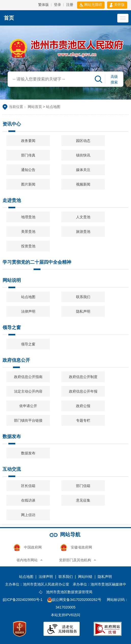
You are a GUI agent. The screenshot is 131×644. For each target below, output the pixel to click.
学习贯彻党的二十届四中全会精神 (37, 264)
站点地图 (28, 297)
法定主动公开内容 (28, 391)
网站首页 (35, 107)
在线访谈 (28, 500)
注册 (70, 5)
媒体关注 (83, 170)
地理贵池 (28, 217)
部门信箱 (83, 486)
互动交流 (12, 471)
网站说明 (12, 283)
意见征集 (83, 500)
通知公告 (28, 170)
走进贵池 (12, 203)
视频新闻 (83, 184)
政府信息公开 (16, 362)
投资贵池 (28, 246)
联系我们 (83, 297)
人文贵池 (83, 217)
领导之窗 (12, 330)
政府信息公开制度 (83, 377)
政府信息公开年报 (83, 391)
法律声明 (28, 311)
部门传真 (28, 155)
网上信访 (28, 515)
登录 (57, 5)
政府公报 (83, 406)
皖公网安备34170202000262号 (75, 600)
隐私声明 (83, 311)
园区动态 (83, 141)
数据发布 (12, 439)
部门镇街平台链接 (28, 420)
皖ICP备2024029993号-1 (23, 600)
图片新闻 (28, 184)
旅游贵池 (83, 232)
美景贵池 (28, 232)
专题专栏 (83, 420)
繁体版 (43, 5)
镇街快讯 (83, 155)
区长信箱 (28, 486)
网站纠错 (85, 577)
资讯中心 (12, 126)
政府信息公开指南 (28, 377)
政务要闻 (28, 141)
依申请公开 (28, 406)
